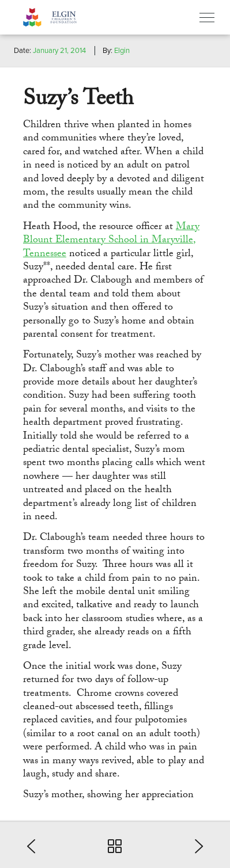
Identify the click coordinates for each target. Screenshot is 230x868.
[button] (35, 845)
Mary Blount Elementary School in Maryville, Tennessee (111, 241)
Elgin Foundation (66, 17)
